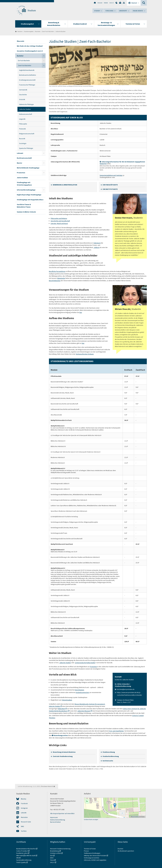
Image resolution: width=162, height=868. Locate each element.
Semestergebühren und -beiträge (111, 175)
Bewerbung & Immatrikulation (64, 752)
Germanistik (23, 90)
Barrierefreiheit (55, 822)
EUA (51, 856)
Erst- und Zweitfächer (117, 731)
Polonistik (22, 129)
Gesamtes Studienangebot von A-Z (30, 51)
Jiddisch (97, 247)
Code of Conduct (22, 851)
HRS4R (19, 858)
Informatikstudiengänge (26, 190)
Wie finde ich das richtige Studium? (30, 46)
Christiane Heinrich (47, 786)
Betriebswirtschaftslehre (28, 75)
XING (22, 826)
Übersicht (21, 41)
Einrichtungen (79, 690)
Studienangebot (29, 31)
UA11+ (52, 862)
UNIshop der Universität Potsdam (95, 856)
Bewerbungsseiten (61, 735)
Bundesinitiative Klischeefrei (26, 849)
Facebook (24, 803)
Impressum (54, 817)
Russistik (22, 139)
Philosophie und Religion (59, 218)
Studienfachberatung (111, 756)
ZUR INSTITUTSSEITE (110, 189)
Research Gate (26, 822)
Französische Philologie (27, 85)
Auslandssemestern (82, 692)
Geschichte (23, 95)
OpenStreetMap (135, 817)
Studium (32, 10)
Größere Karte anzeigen (91, 819)
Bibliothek (62, 709)
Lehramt (20, 153)
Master (20, 163)
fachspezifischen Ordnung (85, 354)
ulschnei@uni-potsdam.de (126, 689)
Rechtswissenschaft (24, 158)
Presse (87, 851)
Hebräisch (97, 243)
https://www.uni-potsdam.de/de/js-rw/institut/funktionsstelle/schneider (129, 694)
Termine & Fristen (90, 849)
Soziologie (23, 143)
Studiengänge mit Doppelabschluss (30, 200)
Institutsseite (108, 761)
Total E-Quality (21, 862)
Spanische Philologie (26, 148)
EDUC (52, 858)
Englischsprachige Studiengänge (29, 195)
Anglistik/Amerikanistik (27, 70)
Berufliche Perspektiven (57, 271)
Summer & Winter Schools (26, 212)
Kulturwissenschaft (26, 114)
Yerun (52, 860)
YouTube (24, 831)
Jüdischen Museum (84, 711)
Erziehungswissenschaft (27, 80)
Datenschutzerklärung (58, 820)
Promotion (21, 173)
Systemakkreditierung (24, 860)
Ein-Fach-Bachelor (24, 61)
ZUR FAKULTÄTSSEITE (110, 185)
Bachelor (38, 31)
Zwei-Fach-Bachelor (48, 31)
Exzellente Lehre (22, 853)
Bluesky (24, 799)
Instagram (24, 808)
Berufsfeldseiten (55, 281)
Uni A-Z (112, 3)
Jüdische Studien (60, 31)
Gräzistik (22, 99)
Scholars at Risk (56, 853)
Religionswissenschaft (27, 134)
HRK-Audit (20, 856)
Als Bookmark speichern (126, 851)
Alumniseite (61, 278)
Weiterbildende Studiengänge (28, 168)
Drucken (120, 849)
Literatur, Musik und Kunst (59, 223)
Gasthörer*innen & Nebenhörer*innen (24, 206)
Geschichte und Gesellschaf (60, 221)
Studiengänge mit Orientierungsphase (24, 184)
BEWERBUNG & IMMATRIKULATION (65, 185)
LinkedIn (24, 813)
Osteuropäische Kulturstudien (85, 663)
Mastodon (24, 817)
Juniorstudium (22, 178)
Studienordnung (109, 752)
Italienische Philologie (26, 104)
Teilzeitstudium (67, 700)
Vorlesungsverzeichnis (92, 858)
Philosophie (23, 124)
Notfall (106, 3)
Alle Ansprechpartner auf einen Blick (62, 813)
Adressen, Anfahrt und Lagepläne (95, 860)
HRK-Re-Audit (31, 856)
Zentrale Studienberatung (63, 756)
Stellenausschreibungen (92, 853)
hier (81, 312)
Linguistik (22, 119)
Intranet (100, 3)
